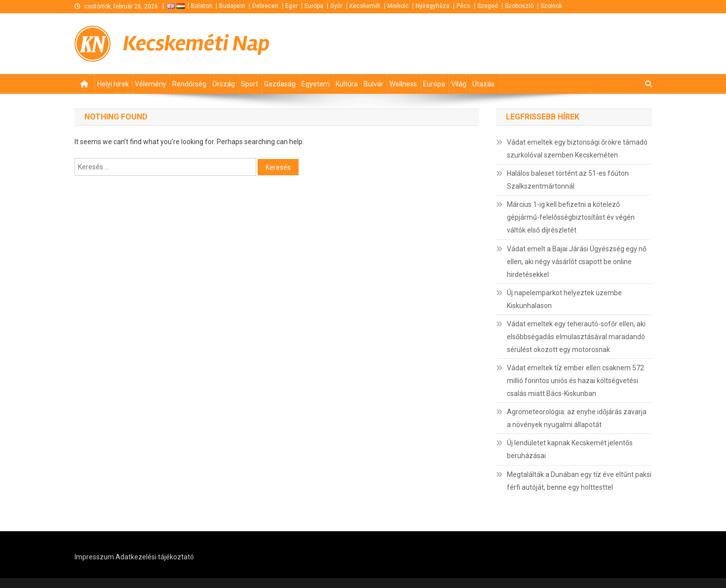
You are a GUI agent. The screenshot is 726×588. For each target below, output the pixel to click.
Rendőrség (189, 84)
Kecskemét (365, 6)
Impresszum (94, 557)
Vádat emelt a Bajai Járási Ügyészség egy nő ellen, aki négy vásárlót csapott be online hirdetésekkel (577, 262)
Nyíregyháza (433, 6)
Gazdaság (280, 84)
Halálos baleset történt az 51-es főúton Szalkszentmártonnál (568, 180)
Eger (291, 6)
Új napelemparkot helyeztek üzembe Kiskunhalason (564, 299)
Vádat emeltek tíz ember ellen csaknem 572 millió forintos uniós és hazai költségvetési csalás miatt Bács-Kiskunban (575, 381)
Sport (249, 84)
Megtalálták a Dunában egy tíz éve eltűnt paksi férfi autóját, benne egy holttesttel (579, 481)
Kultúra (347, 84)
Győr (336, 6)
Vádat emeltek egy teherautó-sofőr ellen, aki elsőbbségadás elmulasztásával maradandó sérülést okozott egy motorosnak (576, 337)
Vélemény (151, 84)
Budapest (232, 6)
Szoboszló (519, 6)
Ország (224, 84)
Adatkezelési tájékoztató (155, 557)
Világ (459, 84)
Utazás (483, 84)
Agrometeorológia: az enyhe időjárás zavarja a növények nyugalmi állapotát (577, 418)
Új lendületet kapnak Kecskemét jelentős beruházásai (570, 449)
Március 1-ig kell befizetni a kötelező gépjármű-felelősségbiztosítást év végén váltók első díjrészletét (571, 217)
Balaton (202, 6)
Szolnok (551, 6)
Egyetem (316, 84)
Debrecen (265, 6)
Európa (314, 6)
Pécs (463, 6)
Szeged (488, 6)
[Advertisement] (534, 43)
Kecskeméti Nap (196, 43)
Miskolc (398, 6)
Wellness (403, 84)
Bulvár (374, 84)
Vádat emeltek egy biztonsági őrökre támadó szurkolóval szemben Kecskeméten (577, 149)
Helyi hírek (113, 84)
